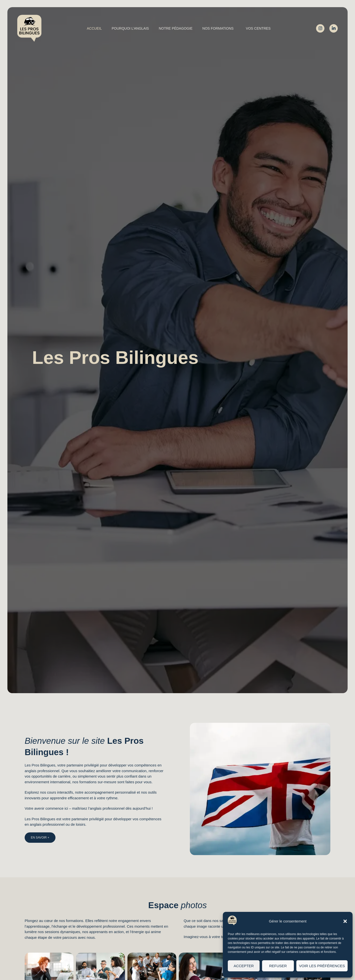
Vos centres (258, 28)
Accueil (94, 28)
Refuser (278, 966)
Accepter (244, 966)
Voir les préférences (322, 966)
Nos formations (219, 28)
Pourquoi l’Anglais (130, 28)
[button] (345, 921)
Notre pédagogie (176, 28)
